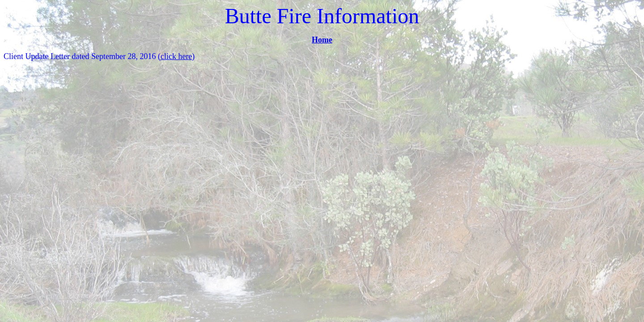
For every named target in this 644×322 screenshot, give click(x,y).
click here (176, 56)
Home (322, 40)
